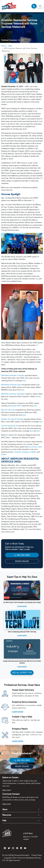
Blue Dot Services (8, 410)
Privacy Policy (37, 855)
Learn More (22, 606)
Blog (10, 46)
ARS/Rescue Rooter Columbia (13, 375)
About (5, 809)
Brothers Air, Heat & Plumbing (12, 419)
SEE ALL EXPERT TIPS (22, 673)
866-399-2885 (22, 555)
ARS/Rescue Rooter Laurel (11, 385)
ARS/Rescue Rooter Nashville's (13, 394)
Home (3, 46)
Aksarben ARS (15, 406)
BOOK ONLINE (22, 561)
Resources (7, 815)
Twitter (4, 454)
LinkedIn (33, 452)
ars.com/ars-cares (35, 447)
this (37, 396)
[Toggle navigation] (40, 6)
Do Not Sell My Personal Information (16, 855)
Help (4, 820)
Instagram (26, 452)
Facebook (18, 452)
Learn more (6, 790)
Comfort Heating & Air (9, 426)
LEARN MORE (18, 712)
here (24, 380)
